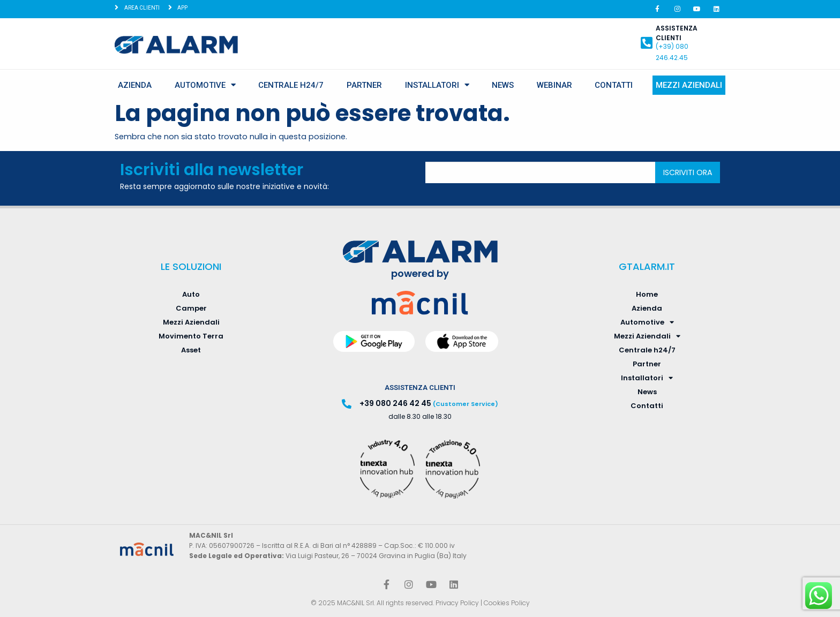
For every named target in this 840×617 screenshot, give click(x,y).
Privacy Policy (457, 603)
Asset (191, 350)
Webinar (554, 85)
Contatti (614, 85)
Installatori (437, 85)
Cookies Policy (507, 603)
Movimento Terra (191, 336)
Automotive (205, 85)
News (503, 85)
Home (647, 294)
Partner (364, 85)
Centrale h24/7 (291, 85)
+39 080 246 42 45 (395, 403)
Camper (191, 308)
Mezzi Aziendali (689, 85)
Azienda (135, 85)
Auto (191, 294)
